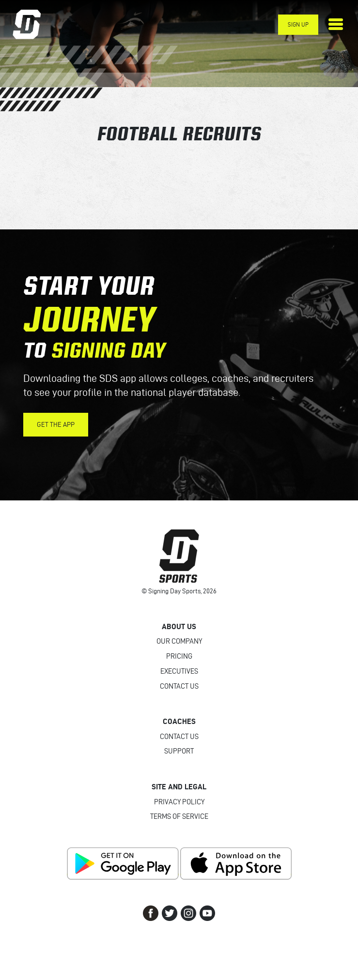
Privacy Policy (179, 802)
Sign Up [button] (298, 24)
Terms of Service (179, 816)
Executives (179, 671)
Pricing (179, 656)
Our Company (179, 641)
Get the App (56, 425)
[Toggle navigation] (336, 24)
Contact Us (179, 686)
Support (179, 751)
